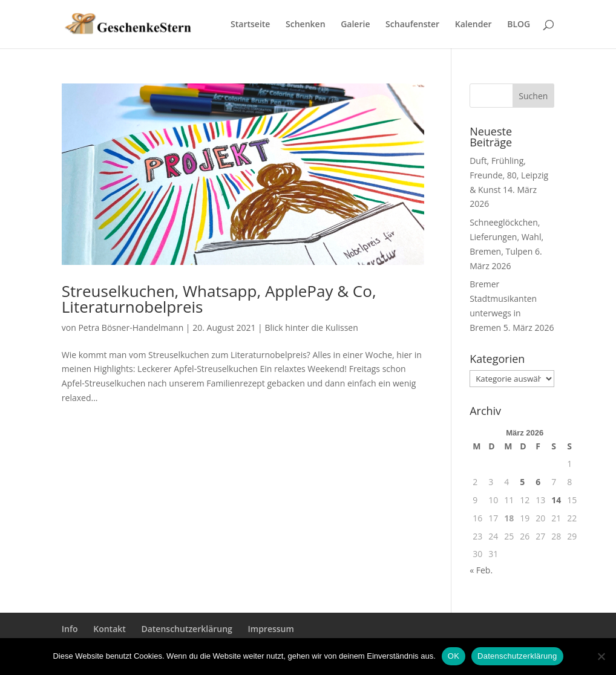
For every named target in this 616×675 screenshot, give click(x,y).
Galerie (355, 25)
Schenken (305, 25)
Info (70, 629)
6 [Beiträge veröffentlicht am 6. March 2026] (538, 482)
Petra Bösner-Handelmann (131, 328)
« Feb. (481, 570)
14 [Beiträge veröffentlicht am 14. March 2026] (556, 500)
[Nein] (601, 656)
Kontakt (110, 629)
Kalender (473, 25)
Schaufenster (412, 25)
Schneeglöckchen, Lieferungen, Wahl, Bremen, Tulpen (506, 237)
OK (454, 656)
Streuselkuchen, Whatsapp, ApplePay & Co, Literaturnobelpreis (219, 299)
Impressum (271, 629)
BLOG (519, 25)
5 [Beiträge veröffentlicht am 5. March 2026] (522, 482)
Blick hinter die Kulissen (311, 328)
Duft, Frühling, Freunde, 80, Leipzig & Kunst (509, 175)
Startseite (250, 25)
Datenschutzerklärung (186, 629)
